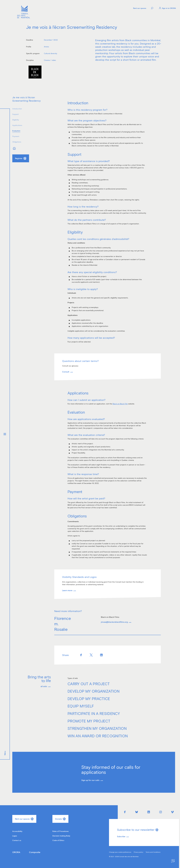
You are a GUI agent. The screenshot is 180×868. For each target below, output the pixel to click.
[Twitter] (91, 655)
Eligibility (16, 120)
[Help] (173, 861)
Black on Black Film (120, 404)
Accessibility (17, 831)
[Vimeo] (172, 812)
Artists (46, 47)
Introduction (17, 109)
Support (16, 114)
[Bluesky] (137, 812)
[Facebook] (81, 655)
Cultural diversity (51, 53)
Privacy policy (138, 852)
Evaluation (16, 131)
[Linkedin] (101, 655)
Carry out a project (89, 684)
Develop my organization (94, 691)
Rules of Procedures (61, 831)
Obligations (17, 142)
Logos (15, 836)
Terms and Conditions (153, 852)
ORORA (16, 852)
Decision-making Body (61, 836)
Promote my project (89, 721)
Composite (35, 852)
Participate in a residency (94, 713)
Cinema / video (50, 60)
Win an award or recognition (98, 736)
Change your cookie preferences (120, 852)
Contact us (17, 840)
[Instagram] (160, 812)
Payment (16, 136)
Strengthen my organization (97, 728)
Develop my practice (89, 699)
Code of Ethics (58, 840)
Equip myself (81, 706)
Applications (17, 125)
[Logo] (24, 12)
